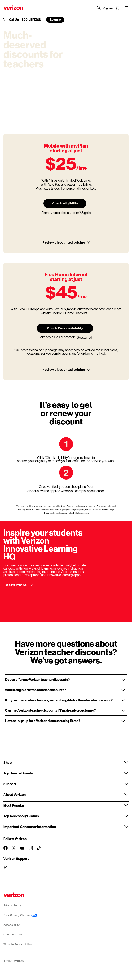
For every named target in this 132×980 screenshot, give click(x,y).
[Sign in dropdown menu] (108, 8)
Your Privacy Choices (20, 915)
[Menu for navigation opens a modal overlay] (127, 8)
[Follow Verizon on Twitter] (14, 848)
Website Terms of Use (18, 944)
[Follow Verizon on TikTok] (39, 848)
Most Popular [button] (14, 805)
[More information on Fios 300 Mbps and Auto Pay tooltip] (90, 313)
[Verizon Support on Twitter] (5, 868)
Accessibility (11, 925)
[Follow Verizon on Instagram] (31, 848)
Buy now (55, 20)
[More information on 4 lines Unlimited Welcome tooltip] (95, 188)
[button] (66, 680)
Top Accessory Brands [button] (21, 816)
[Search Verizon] (99, 8)
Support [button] (10, 784)
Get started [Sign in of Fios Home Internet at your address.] (84, 337)
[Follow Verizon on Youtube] (22, 848)
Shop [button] (7, 762)
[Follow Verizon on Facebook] (5, 848)
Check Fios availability (65, 328)
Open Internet (13, 935)
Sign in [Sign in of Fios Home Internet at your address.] (86, 213)
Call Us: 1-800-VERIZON (25, 20)
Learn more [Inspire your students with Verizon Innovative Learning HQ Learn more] (16, 585)
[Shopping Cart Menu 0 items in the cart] (117, 8)
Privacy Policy (12, 905)
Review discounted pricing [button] (66, 242)
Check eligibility (65, 203)
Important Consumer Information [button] (30, 827)
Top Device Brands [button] (18, 773)
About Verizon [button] (15, 795)
